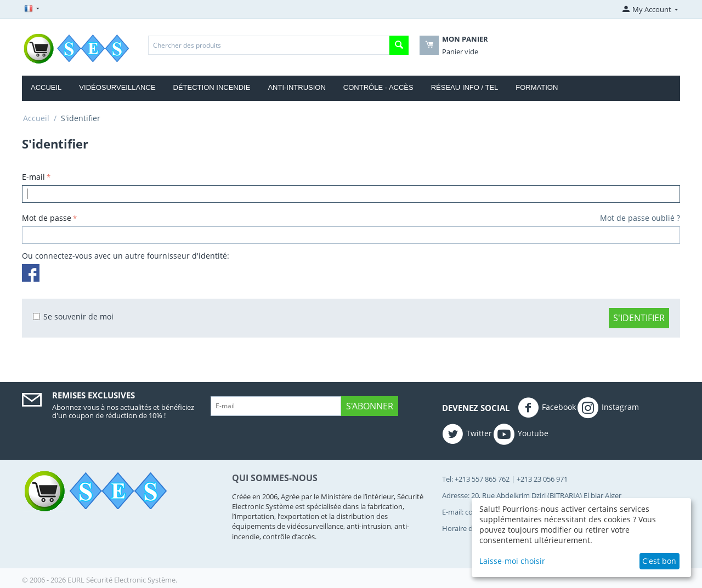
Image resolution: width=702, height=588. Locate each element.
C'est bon (659, 561)
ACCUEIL (46, 87)
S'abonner (370, 406)
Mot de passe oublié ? (640, 218)
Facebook (547, 408)
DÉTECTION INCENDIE (212, 87)
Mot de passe (47, 218)
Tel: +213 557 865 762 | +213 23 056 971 (505, 479)
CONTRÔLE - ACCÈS (378, 87)
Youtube (521, 434)
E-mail (33, 177)
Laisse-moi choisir (512, 561)
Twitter (467, 434)
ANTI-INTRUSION (296, 87)
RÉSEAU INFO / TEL (465, 87)
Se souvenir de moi (73, 316)
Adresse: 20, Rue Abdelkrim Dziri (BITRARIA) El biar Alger (532, 495)
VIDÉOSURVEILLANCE (117, 87)
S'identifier (639, 318)
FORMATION (537, 87)
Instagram (608, 408)
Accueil (36, 118)
